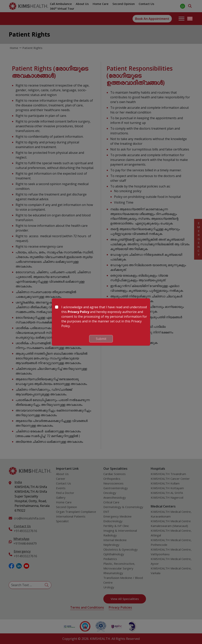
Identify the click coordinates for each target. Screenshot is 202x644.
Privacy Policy (78, 312)
